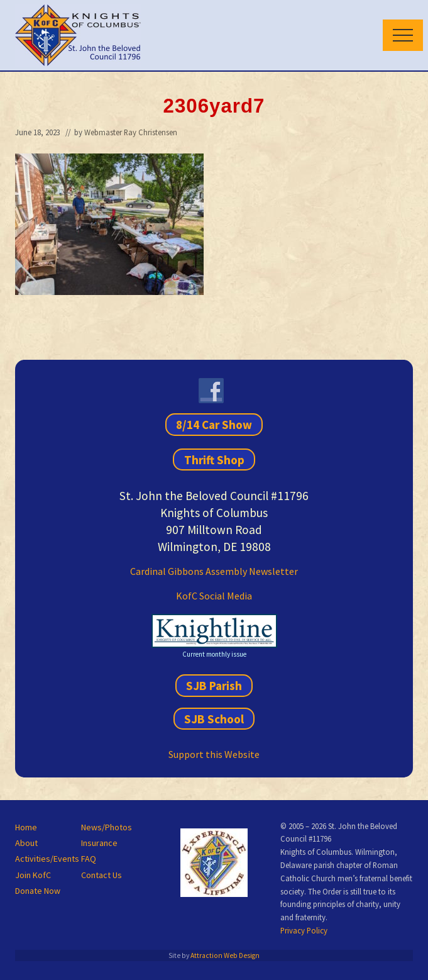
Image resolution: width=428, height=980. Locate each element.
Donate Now (38, 891)
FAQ (89, 859)
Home (26, 827)
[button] (403, 35)
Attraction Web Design (225, 955)
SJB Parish (214, 686)
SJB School (214, 718)
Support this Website (214, 754)
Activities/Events (47, 859)
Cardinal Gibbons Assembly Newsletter (214, 571)
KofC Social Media (214, 596)
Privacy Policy (304, 930)
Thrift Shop (214, 459)
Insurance (99, 843)
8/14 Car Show (214, 425)
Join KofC (33, 875)
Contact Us (102, 875)
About (26, 843)
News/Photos (107, 827)
